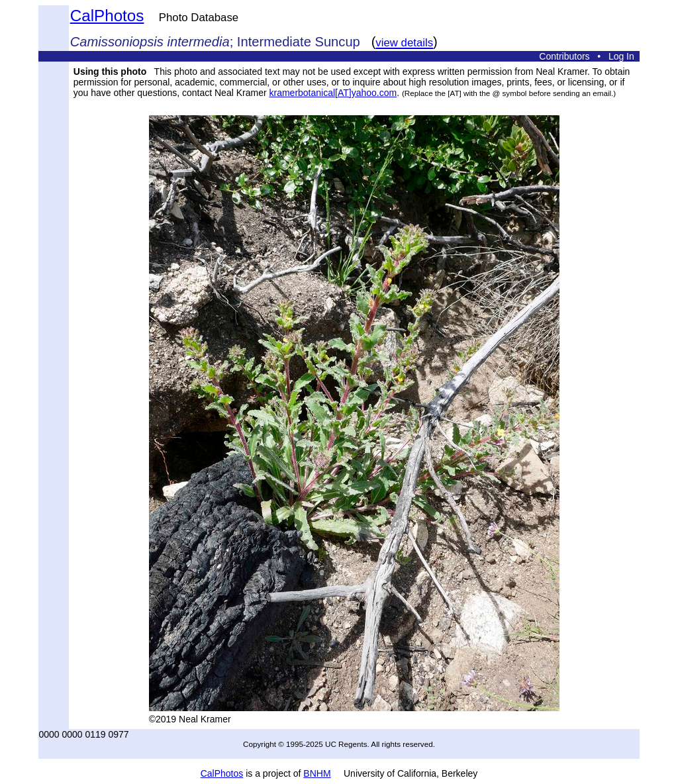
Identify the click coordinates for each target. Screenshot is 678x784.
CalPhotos (107, 16)
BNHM (317, 773)
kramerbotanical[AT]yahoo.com (333, 93)
